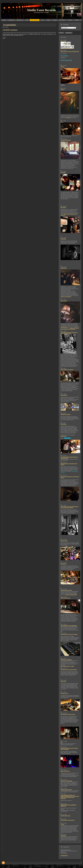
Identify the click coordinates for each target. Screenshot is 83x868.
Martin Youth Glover (65, 771)
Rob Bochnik (63, 564)
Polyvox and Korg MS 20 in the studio (69, 634)
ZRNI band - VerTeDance (66, 660)
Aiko (62, 122)
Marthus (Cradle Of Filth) (66, 790)
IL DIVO (62, 824)
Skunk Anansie (64, 301)
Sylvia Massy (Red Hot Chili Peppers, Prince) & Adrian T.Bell (69, 333)
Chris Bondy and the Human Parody (69, 670)
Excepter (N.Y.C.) (65, 693)
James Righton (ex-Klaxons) (67, 370)
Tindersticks (63, 239)
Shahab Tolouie (64, 541)
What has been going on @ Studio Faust (70, 51)
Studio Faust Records (41, 10)
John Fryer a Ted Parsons (66, 781)
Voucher (62, 67)
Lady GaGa (63, 836)
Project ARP (63, 681)
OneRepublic (64, 424)
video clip (68, 118)
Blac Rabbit (63, 207)
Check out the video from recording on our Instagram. (70, 329)
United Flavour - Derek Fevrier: (68, 820)
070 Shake (63, 172)
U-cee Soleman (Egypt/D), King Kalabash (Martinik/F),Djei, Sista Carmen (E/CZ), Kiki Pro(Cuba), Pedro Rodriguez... (70, 797)
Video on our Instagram (66, 297)
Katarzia (62, 89)
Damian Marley (64, 395)
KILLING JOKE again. (66, 816)
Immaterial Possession (66, 140)
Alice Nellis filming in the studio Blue (69, 625)
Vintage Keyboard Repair (66, 590)
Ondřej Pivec (63, 268)
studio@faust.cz (64, 855)
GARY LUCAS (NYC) (65, 598)
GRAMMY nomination (65, 414)
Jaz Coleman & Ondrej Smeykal (68, 714)
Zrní (62, 743)
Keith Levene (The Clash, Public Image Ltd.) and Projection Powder (69, 507)
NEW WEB (63, 41)
